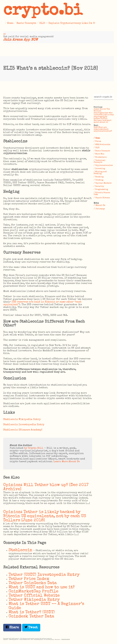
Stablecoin (20, 550)
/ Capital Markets (103, 183)
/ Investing (99, 169)
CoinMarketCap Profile (33, 592)
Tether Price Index (29, 579)
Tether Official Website (34, 596)
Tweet (31, 627)
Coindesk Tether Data (31, 617)
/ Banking (99, 177)
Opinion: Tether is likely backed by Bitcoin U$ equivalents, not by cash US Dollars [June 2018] (45, 516)
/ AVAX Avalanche (102, 145)
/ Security (99, 186)
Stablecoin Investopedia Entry (24, 425)
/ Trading (98, 180)
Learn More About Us (67, 462)
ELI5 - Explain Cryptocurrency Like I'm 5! (67, 23)
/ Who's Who (99, 154)
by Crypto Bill (34, 448)
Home (10, 23)
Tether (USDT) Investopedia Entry (44, 575)
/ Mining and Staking (100, 173)
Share (12, 627)
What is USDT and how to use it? (42, 587)
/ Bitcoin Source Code (102, 194)
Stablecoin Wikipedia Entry (22, 419)
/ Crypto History (102, 198)
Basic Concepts (26, 23)
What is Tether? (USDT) (32, 612)
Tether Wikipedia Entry (34, 600)
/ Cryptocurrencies (103, 165)
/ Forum (97, 141)
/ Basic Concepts (102, 151)
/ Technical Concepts (100, 161)
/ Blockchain (100, 157)
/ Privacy (99, 209)
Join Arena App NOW (20, 40)
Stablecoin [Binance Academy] (23, 430)
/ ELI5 (97, 148)
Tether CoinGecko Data (33, 583)
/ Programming (101, 189)
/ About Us (99, 205)
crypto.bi (43, 11)
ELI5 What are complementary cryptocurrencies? (103, 129)
